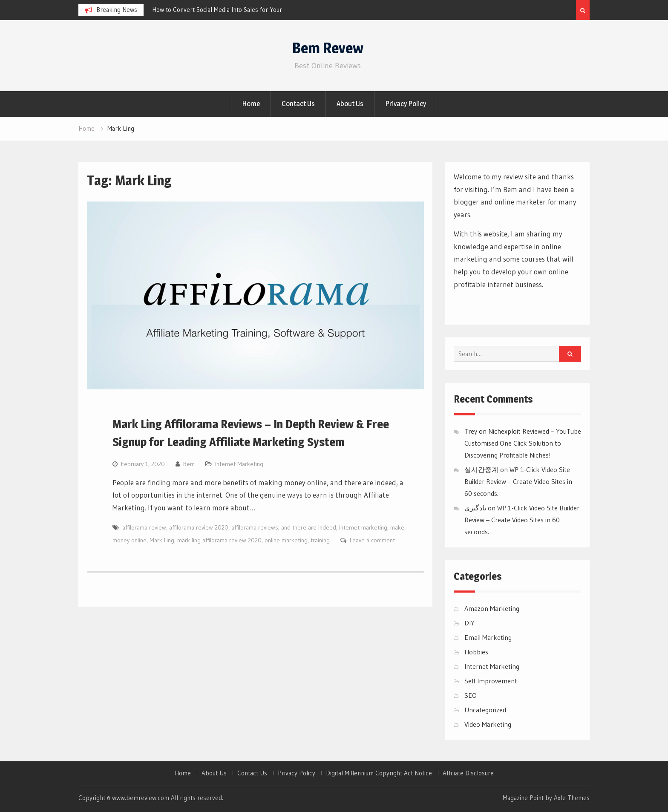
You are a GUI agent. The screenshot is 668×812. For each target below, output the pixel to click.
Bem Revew (328, 48)
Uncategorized (485, 710)
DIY (469, 623)
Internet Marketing (239, 464)
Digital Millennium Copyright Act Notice (379, 773)
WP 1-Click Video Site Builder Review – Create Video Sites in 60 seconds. (518, 481)
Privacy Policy (406, 104)
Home (251, 104)
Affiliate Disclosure (468, 773)
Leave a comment (372, 540)
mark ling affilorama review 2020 (219, 540)
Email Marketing (488, 637)
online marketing (286, 540)
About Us (350, 104)
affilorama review (144, 527)
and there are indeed (309, 527)
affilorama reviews (255, 527)
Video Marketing (488, 724)
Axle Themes (572, 798)
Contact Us (298, 104)
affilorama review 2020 (199, 527)
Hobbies (476, 652)
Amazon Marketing (492, 608)
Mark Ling (162, 540)
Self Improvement (491, 681)
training (320, 540)
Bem (189, 464)
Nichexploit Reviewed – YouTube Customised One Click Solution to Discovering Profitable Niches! (523, 443)
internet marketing (363, 527)
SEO (471, 695)
